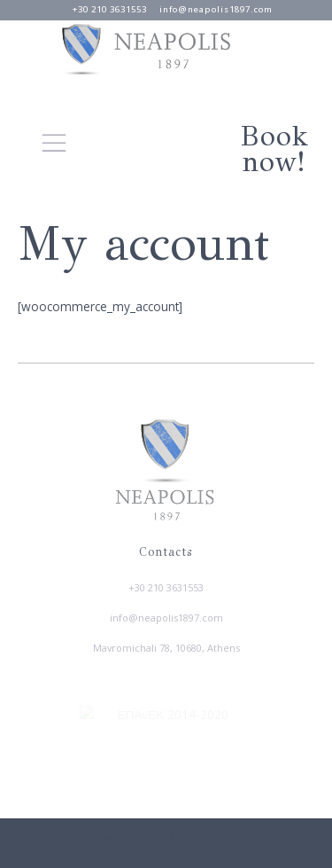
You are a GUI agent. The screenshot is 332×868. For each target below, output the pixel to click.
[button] (54, 143)
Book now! (274, 149)
